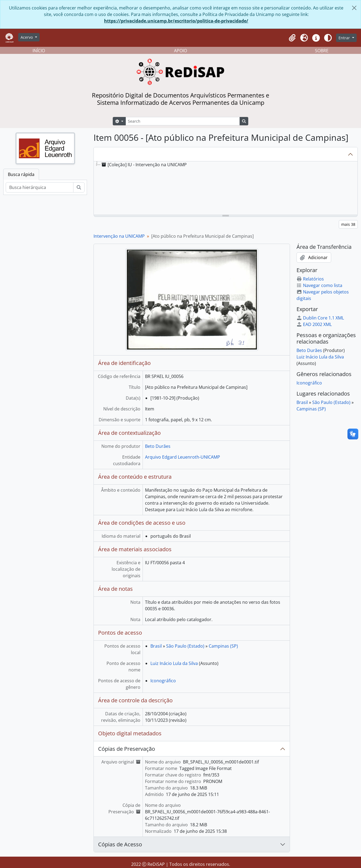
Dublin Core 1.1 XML (320, 318)
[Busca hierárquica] (40, 187)
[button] (292, 38)
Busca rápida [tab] (21, 174)
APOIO (181, 51)
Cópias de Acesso (120, 844)
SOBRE (322, 51)
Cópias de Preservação (127, 749)
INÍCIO (39, 51)
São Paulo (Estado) (185, 646)
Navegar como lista (319, 285)
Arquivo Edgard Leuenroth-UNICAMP (183, 457)
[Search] (183, 121)
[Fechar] (354, 8)
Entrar (345, 38)
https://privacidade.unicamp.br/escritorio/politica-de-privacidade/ (176, 21)
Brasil (156, 646)
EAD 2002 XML (314, 324)
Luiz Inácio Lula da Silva (174, 663)
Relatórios (310, 279)
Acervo (27, 37)
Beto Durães (158, 446)
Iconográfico (163, 681)
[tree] (226, 188)
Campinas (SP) (223, 646)
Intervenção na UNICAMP (119, 236)
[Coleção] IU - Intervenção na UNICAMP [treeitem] (144, 165)
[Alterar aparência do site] (328, 38)
